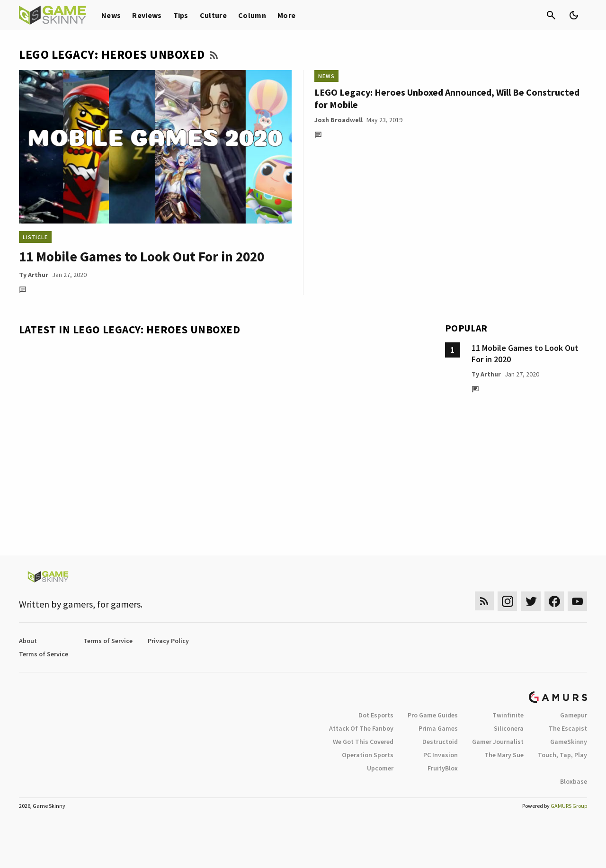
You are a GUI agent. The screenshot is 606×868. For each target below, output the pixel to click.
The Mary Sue (504, 755)
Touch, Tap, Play (562, 755)
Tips (181, 15)
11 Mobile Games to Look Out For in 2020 (142, 256)
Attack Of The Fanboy (361, 728)
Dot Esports (376, 715)
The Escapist (568, 728)
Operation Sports (368, 755)
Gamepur (574, 715)
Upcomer (380, 768)
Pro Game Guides (433, 715)
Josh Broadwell (339, 120)
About (28, 641)
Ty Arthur (34, 275)
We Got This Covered (363, 742)
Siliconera (509, 728)
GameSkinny (569, 742)
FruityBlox (443, 768)
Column (252, 15)
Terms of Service (108, 641)
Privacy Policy (168, 641)
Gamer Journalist (498, 742)
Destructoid (440, 742)
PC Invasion (441, 755)
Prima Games (438, 728)
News (111, 15)
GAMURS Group (569, 806)
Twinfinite (508, 715)
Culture (213, 15)
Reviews (147, 15)
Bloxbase (574, 781)
